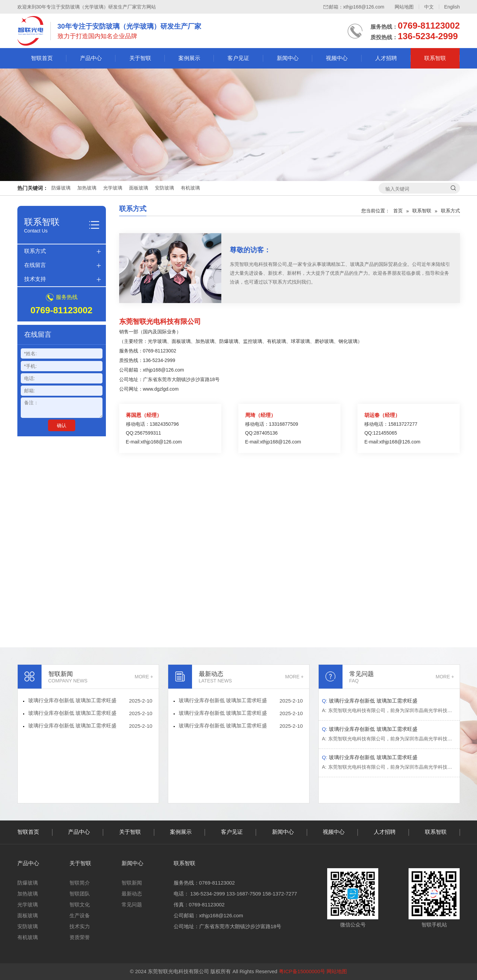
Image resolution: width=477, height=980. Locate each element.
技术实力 (80, 926)
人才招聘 (386, 58)
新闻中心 (288, 58)
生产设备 (80, 915)
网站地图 (404, 7)
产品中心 (91, 58)
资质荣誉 (80, 937)
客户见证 (238, 58)
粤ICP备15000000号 (302, 971)
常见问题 (132, 904)
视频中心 (337, 58)
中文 (429, 7)
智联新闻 (132, 883)
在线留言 (35, 265)
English (452, 7)
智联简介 (80, 883)
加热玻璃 (87, 188)
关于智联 (140, 58)
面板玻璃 (139, 188)
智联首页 (42, 58)
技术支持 (35, 279)
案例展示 (189, 58)
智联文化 (80, 904)
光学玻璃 (113, 188)
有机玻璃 (190, 188)
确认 (62, 425)
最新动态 (132, 894)
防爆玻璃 (61, 188)
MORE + (144, 677)
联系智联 (435, 58)
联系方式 (35, 251)
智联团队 (80, 894)
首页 (398, 211)
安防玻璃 (164, 188)
